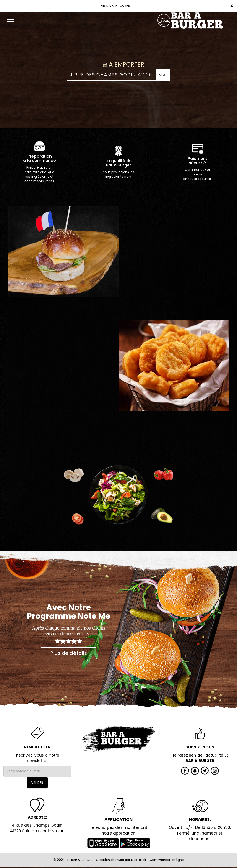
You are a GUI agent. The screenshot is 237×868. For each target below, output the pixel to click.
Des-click (139, 860)
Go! (163, 75)
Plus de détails (69, 653)
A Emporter (118, 64)
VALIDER (37, 783)
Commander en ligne (167, 860)
